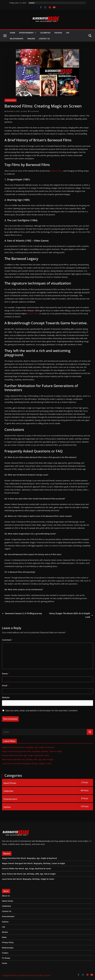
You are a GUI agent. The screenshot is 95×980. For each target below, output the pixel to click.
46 (85, 790)
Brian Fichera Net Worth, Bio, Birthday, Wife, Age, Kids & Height (28, 759)
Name (6, 674)
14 (85, 806)
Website (6, 697)
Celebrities (45, 33)
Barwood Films (56, 171)
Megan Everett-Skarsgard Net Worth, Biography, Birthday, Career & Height (32, 751)
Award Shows (10, 783)
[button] (35, 33)
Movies (5, 932)
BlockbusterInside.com (44, 841)
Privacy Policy (8, 942)
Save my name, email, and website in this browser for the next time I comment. (42, 711)
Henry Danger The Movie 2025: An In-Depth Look (71, 615)
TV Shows (6, 958)
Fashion (58, 33)
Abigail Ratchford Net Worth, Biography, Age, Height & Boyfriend (28, 747)
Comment (7, 640)
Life (68, 33)
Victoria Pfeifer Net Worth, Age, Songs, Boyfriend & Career (26, 755)
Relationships (17, 39)
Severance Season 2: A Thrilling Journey (22, 613)
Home (13, 33)
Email (5, 686)
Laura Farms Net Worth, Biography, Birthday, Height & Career (27, 764)
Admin (25, 111)
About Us (6, 896)
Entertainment (26, 33)
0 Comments (33, 111)
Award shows (8, 901)
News (4, 937)
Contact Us (44, 39)
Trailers (31, 39)
